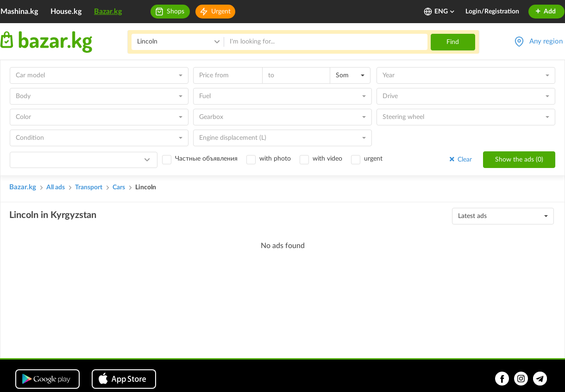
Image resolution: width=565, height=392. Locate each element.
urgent (373, 159)
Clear (460, 159)
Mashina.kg (19, 12)
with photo (275, 159)
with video (327, 159)
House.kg (66, 12)
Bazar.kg (108, 12)
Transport (89, 187)
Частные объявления (206, 159)
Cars (119, 187)
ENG (445, 12)
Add (545, 12)
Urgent (221, 12)
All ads (56, 187)
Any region (546, 41)
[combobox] (99, 75)
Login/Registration (492, 12)
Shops (176, 12)
